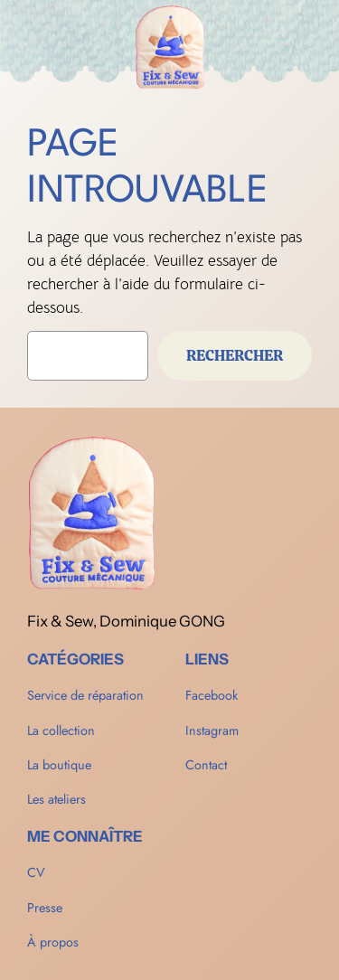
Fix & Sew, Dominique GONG (126, 621)
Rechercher (235, 355)
